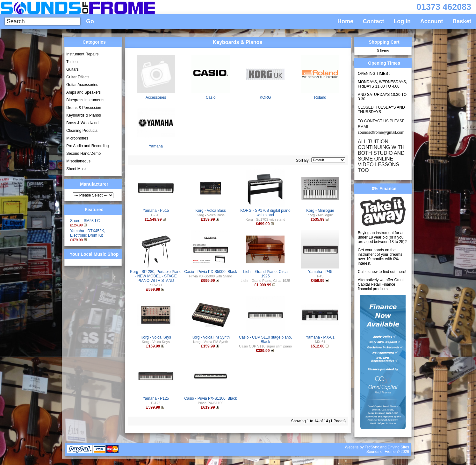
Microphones (77, 138)
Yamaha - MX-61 (320, 337)
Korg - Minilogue (320, 211)
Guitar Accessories (82, 85)
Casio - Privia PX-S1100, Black (210, 398)
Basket (462, 21)
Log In (402, 21)
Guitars (72, 69)
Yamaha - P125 (156, 398)
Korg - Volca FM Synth (211, 337)
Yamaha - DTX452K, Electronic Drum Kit (88, 233)
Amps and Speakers (83, 92)
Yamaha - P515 (156, 211)
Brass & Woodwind (82, 123)
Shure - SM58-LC (85, 221)
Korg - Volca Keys (156, 337)
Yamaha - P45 (320, 272)
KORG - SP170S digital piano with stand (265, 213)
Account (432, 21)
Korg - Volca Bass (210, 211)
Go (90, 21)
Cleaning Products (82, 131)
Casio (211, 97)
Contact (374, 21)
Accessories (156, 97)
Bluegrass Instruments (85, 100)
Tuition (72, 62)
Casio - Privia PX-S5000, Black (210, 272)
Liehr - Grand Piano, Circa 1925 (265, 274)
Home (345, 21)
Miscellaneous (78, 161)
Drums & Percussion (84, 108)
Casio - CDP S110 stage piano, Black (266, 340)
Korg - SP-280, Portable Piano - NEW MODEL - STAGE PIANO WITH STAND (156, 276)
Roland (320, 97)
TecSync (372, 447)
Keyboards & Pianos (84, 115)
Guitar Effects (78, 77)
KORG (265, 97)
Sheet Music (77, 169)
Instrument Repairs (82, 54)
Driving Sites (398, 447)
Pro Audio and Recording (87, 146)
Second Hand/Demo (83, 154)
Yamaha (156, 146)
